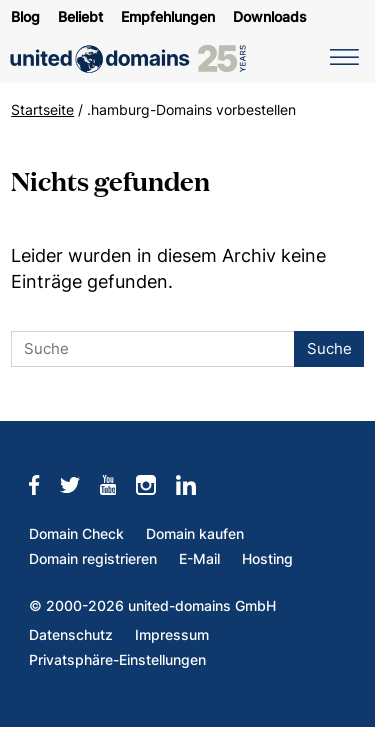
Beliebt (80, 17)
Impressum (172, 635)
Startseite (42, 110)
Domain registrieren (93, 559)
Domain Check (76, 534)
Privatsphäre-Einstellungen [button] (117, 660)
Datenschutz (71, 635)
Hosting (267, 559)
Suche (329, 348)
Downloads (270, 17)
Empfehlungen (168, 17)
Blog (25, 17)
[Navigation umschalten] (341, 56)
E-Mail (199, 559)
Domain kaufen (195, 534)
